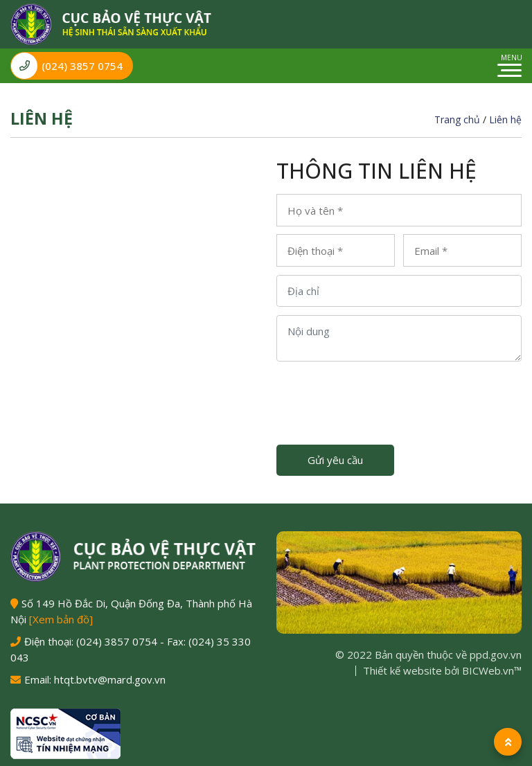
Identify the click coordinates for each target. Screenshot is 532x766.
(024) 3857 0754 (67, 66)
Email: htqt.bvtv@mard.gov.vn (95, 679)
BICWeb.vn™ (492, 670)
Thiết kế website (402, 670)
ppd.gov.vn (496, 654)
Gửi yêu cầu (335, 460)
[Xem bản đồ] (61, 619)
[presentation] (382, 396)
